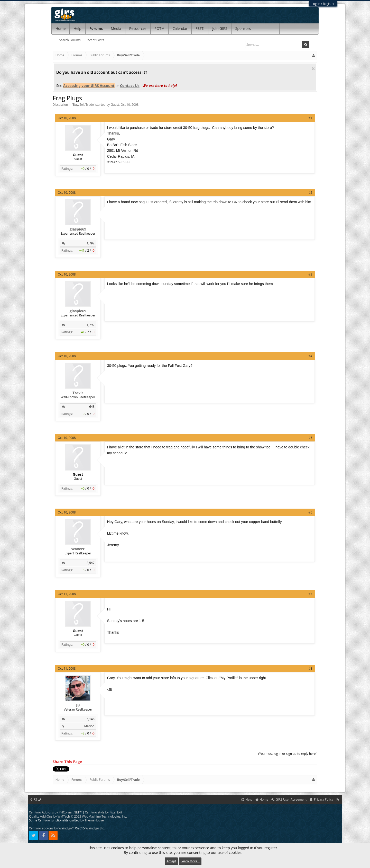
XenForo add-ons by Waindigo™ (52, 828)
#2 (311, 193)
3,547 (91, 563)
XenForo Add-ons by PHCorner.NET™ (55, 812)
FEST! (200, 28)
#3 (311, 274)
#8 (311, 668)
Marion (89, 726)
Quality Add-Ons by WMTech (78, 816)
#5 (311, 438)
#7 (311, 594)
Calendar (180, 28)
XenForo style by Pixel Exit (104, 812)
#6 (311, 512)
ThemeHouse (94, 820)
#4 (311, 356)
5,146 (91, 719)
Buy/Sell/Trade (84, 105)
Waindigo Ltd (95, 828)
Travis (78, 393)
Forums (96, 28)
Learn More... (190, 861)
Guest (115, 105)
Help (77, 28)
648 (92, 407)
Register (329, 4)
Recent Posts (95, 40)
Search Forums (70, 40)
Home (61, 28)
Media (116, 28)
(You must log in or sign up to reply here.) (288, 754)
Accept (171, 861)
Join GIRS (220, 28)
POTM (160, 28)
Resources (138, 28)
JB (78, 705)
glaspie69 (78, 229)
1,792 (91, 243)
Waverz (78, 549)
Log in (316, 4)
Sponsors (243, 28)
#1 (311, 118)
